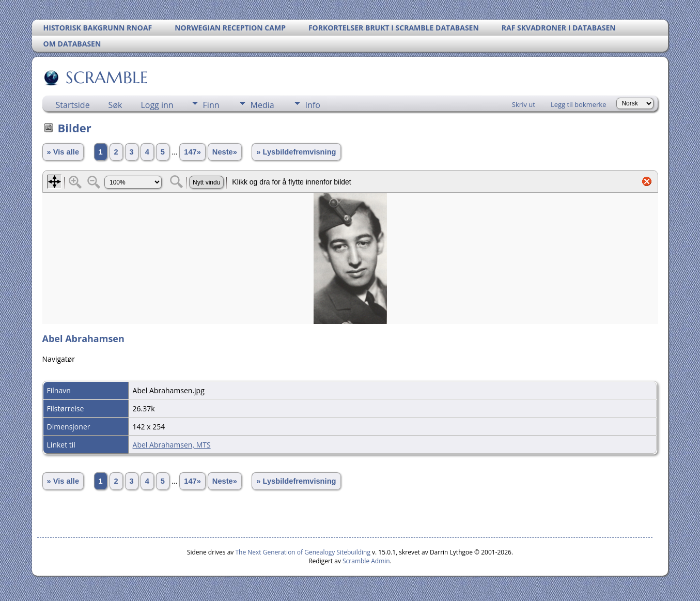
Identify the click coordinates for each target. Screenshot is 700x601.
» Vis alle (63, 152)
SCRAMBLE (106, 78)
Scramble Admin (366, 561)
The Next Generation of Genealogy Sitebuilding (303, 552)
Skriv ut (524, 104)
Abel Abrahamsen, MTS (172, 445)
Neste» (225, 152)
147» (192, 152)
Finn (211, 105)
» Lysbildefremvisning (296, 152)
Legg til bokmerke (579, 104)
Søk (115, 105)
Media (262, 105)
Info (313, 105)
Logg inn (157, 105)
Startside (73, 105)
